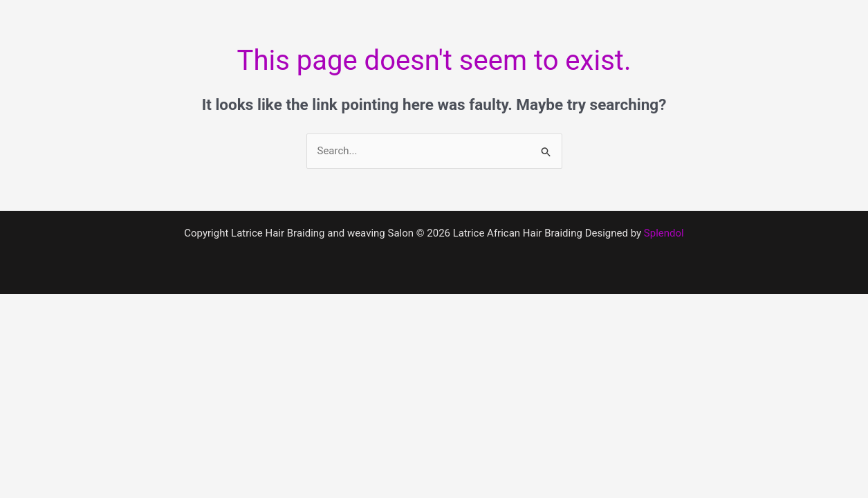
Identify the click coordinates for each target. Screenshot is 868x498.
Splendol (664, 233)
